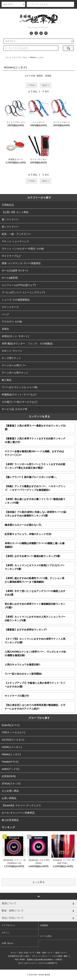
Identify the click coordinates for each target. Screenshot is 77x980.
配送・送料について (45, 953)
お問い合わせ (7, 943)
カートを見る (46, 936)
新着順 (48, 76)
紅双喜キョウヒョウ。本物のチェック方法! (28, 534)
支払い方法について (27, 953)
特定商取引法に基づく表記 (19, 956)
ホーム (8, 57)
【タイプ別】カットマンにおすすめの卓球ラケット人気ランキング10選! (35, 641)
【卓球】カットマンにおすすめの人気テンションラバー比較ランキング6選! (35, 619)
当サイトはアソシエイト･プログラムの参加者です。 (39, 963)
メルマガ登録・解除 (59, 956)
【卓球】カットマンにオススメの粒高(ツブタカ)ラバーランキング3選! (35, 567)
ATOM (22, 960)
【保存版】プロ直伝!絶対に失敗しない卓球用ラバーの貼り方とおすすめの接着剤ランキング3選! (35, 514)
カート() (68, 12)
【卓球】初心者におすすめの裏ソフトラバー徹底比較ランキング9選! (35, 501)
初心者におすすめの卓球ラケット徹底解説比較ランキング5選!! (35, 606)
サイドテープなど (20, 57)
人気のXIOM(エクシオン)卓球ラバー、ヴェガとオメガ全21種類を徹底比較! (35, 653)
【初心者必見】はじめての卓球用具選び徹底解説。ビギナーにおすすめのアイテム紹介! (35, 707)
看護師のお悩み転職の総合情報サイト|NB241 (44, 960)
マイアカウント (8, 925)
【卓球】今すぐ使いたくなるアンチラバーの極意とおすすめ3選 (35, 593)
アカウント (24, 12)
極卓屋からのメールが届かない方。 (24, 525)
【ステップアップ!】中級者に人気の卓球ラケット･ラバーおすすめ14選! (35, 685)
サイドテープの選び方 (17, 696)
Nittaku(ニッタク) (37, 57)
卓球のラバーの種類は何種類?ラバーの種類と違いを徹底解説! (35, 545)
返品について (61, 953)
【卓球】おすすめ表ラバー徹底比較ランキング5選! (32, 556)
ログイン (54, 12)
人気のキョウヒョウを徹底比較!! (22, 665)
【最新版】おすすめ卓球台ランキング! (26, 630)
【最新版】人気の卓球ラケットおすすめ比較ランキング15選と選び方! (35, 440)
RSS (17, 960)
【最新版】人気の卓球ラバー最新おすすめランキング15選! (35, 427)
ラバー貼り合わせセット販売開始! (23, 674)
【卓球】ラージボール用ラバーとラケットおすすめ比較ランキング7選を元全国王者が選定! (35, 466)
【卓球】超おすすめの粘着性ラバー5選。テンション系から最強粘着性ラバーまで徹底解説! (35, 580)
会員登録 (40, 12)
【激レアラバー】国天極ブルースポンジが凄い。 (31, 477)
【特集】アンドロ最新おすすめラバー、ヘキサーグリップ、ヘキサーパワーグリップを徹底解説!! (35, 488)
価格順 (40, 76)
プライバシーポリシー (40, 956)
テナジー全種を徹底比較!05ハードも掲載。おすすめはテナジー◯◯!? (34, 453)
